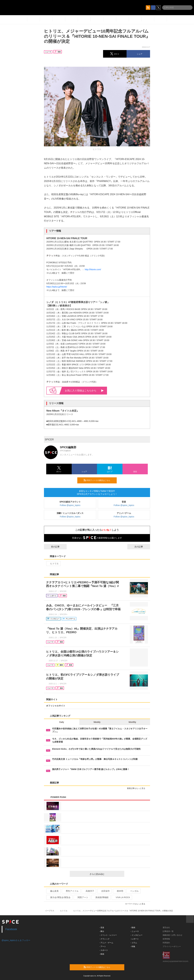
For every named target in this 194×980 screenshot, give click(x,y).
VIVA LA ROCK (122, 897)
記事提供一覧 (168, 931)
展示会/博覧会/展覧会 (59, 897)
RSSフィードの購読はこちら (99, 480)
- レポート (135, 939)
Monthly (132, 722)
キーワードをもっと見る (136, 904)
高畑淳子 (89, 891)
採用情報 (166, 939)
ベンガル (133, 891)
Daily (62, 722)
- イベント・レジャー (108, 935)
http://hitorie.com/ (93, 269)
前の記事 (53, 547)
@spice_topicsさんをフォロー (16, 940)
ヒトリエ (53, 563)
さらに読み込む (106, 874)
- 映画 (102, 954)
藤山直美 (53, 891)
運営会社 (166, 928)
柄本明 (119, 891)
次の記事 (141, 547)
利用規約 (166, 943)
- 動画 (133, 928)
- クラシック (105, 939)
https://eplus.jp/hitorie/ (57, 287)
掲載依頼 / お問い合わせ (172, 935)
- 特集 (133, 946)
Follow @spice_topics (70, 505)
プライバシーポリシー (172, 946)
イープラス (50, 911)
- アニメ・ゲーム (106, 943)
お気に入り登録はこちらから (84, 391)
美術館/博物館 (101, 897)
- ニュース (135, 931)
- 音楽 (102, 928)
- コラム (134, 943)
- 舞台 (102, 931)
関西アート (82, 897)
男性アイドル (71, 891)
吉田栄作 (104, 891)
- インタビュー (136, 935)
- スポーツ (104, 950)
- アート (103, 946)
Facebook (11, 929)
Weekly (97, 722)
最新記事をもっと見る (137, 788)
